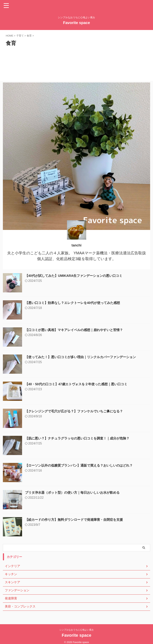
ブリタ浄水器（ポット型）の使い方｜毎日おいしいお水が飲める (75, 493)
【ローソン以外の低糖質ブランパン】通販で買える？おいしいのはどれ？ (82, 465)
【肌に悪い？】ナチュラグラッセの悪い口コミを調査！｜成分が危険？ (80, 438)
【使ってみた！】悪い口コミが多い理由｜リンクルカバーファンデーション (84, 357)
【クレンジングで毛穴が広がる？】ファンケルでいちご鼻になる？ (77, 411)
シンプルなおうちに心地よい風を (77, 630)
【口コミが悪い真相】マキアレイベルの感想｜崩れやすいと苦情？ (77, 330)
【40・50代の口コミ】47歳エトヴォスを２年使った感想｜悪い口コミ (79, 384)
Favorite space (76, 23)
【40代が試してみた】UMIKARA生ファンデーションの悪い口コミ (76, 276)
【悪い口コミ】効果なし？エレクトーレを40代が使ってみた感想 (75, 303)
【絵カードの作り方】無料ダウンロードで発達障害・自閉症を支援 (77, 520)
